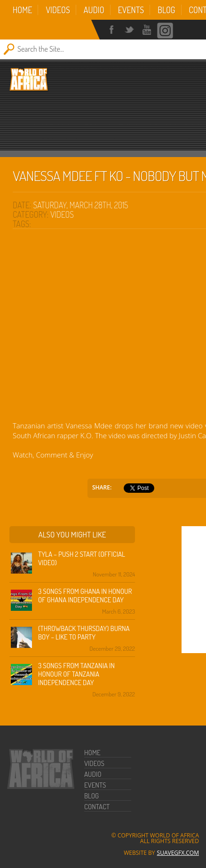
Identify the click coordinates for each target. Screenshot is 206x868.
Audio (94, 10)
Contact (97, 807)
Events (131, 10)
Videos (58, 10)
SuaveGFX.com (178, 853)
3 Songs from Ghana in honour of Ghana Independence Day (85, 596)
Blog (166, 10)
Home (22, 10)
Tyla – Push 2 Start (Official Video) (82, 558)
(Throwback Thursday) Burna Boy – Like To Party (84, 633)
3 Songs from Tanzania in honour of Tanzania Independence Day (76, 674)
